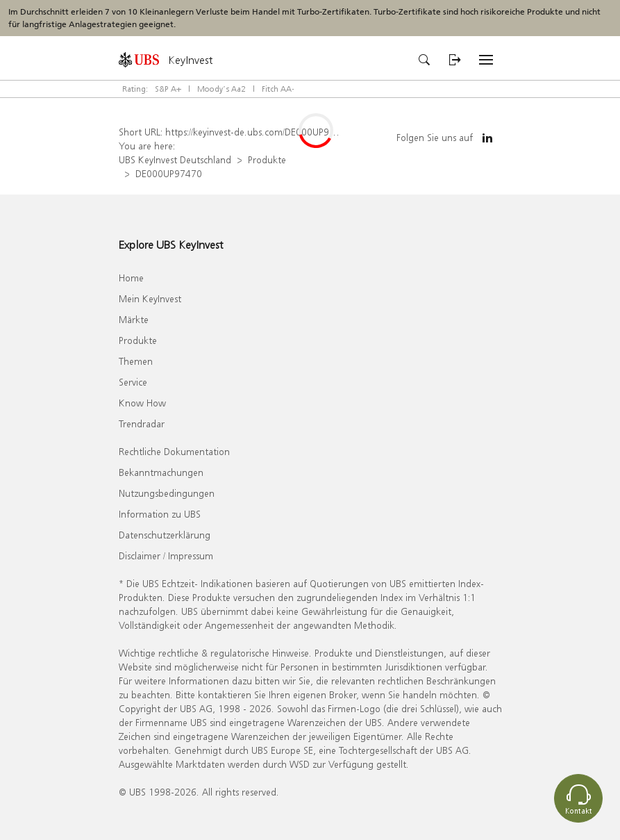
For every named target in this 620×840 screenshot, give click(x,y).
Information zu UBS (160, 514)
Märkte (134, 319)
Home (131, 278)
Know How (142, 403)
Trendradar (142, 423)
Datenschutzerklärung (165, 535)
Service (133, 382)
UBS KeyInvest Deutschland (175, 159)
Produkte (267, 159)
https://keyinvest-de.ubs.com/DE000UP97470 (258, 132)
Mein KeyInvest (150, 298)
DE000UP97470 (169, 173)
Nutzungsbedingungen (167, 493)
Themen (136, 361)
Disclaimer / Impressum (166, 555)
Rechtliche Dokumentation (174, 451)
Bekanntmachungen (161, 472)
